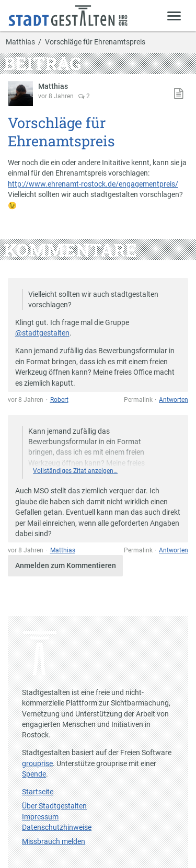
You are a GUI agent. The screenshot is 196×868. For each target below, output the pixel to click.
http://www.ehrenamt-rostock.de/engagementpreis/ (93, 184)
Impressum (40, 817)
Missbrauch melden (54, 841)
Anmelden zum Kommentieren (66, 565)
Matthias (20, 42)
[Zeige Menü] (174, 15)
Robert (59, 400)
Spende (34, 774)
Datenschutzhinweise (57, 827)
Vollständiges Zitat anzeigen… (75, 471)
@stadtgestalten (42, 333)
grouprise (37, 763)
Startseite (38, 792)
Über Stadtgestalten (54, 806)
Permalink (138, 400)
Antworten (174, 400)
